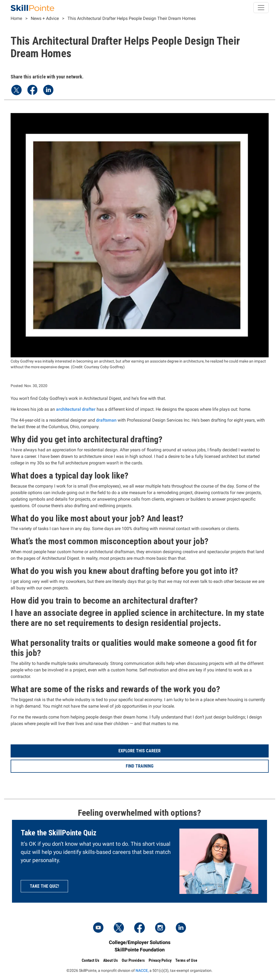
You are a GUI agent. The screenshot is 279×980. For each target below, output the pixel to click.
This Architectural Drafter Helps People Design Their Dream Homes (132, 18)
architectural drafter (76, 409)
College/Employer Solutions (140, 942)
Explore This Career (139, 751)
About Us (111, 960)
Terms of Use (186, 960)
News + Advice (45, 18)
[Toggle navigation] (261, 8)
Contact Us (91, 960)
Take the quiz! (44, 886)
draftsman (106, 420)
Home (16, 18)
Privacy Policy (160, 960)
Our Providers (133, 960)
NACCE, (142, 970)
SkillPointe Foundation (140, 950)
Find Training (140, 766)
